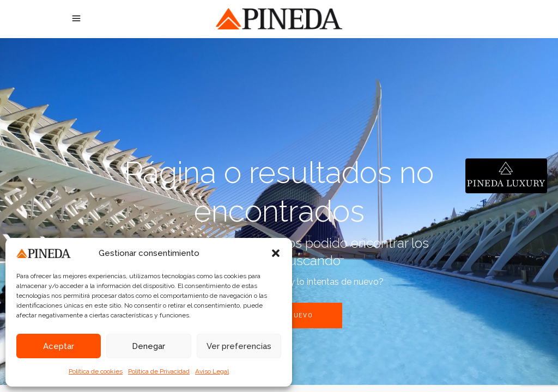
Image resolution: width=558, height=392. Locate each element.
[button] (276, 253)
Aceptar (59, 346)
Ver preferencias (239, 346)
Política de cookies (96, 371)
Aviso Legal (212, 371)
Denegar (148, 346)
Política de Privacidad (159, 371)
